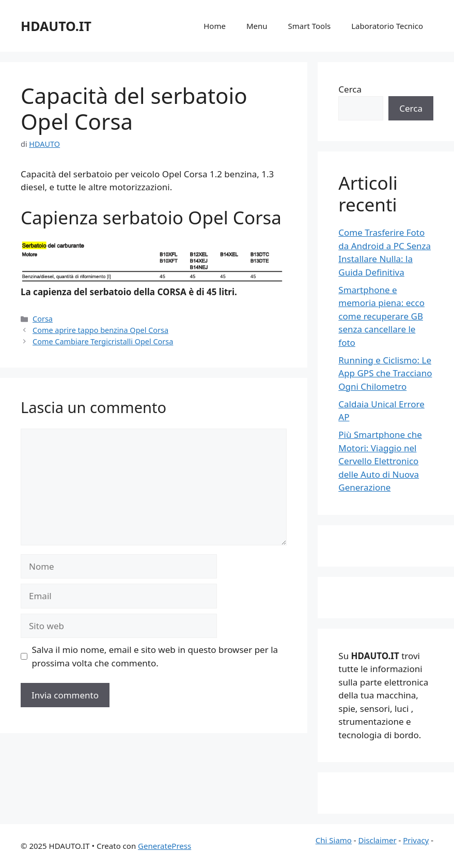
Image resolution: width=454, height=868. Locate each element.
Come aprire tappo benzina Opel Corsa (100, 330)
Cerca (350, 89)
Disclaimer (378, 840)
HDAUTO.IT (56, 26)
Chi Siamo (334, 840)
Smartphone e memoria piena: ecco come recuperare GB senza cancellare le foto (381, 316)
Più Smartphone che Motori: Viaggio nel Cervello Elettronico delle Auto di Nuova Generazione (380, 461)
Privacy (416, 840)
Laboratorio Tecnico (387, 26)
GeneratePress (165, 846)
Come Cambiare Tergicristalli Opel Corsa (103, 341)
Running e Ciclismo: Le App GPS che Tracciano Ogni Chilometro (385, 373)
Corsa (43, 319)
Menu (257, 26)
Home (215, 26)
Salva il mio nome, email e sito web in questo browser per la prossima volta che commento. (155, 656)
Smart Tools (310, 26)
